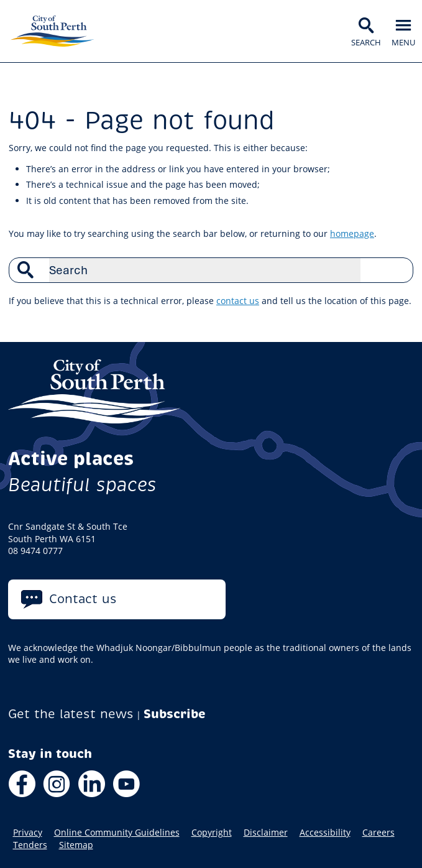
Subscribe (175, 714)
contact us (238, 301)
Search (397, 270)
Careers (378, 833)
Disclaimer (266, 833)
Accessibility (325, 833)
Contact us (83, 599)
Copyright (212, 833)
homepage (352, 233)
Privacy (28, 833)
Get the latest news (71, 714)
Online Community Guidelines (117, 833)
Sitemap (76, 845)
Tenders (30, 845)
